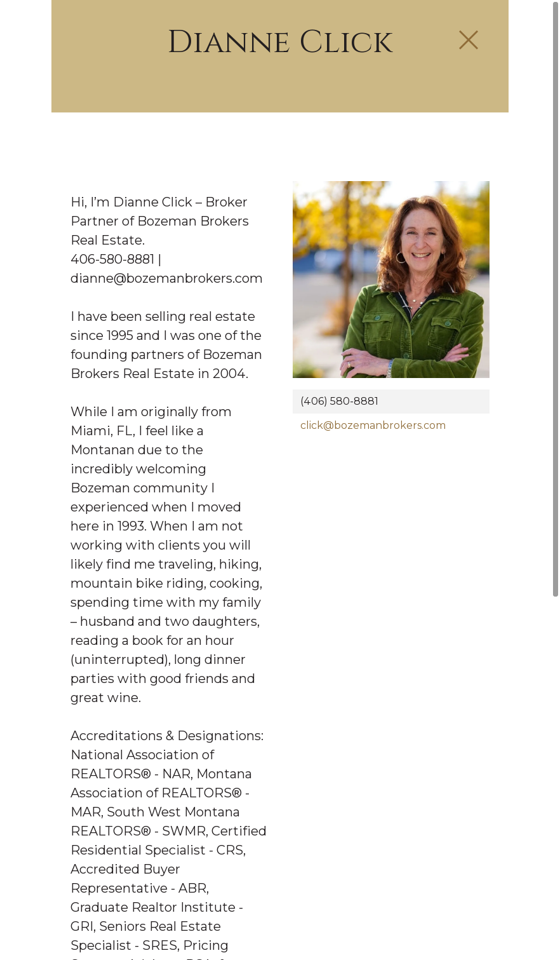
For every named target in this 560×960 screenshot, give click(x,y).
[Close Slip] (469, 41)
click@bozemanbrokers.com (373, 425)
